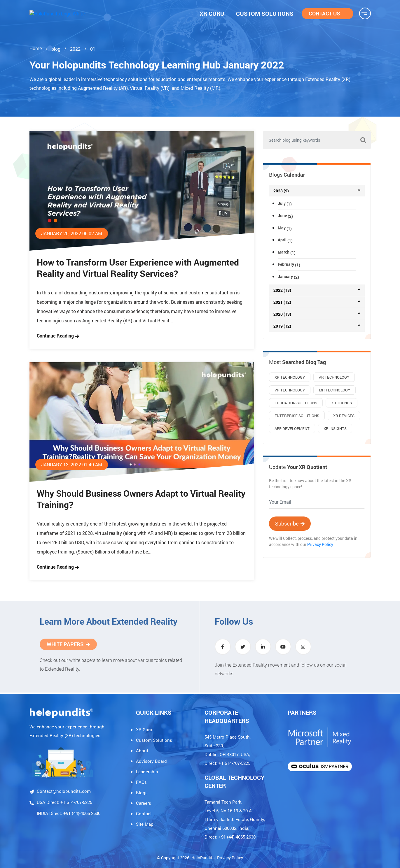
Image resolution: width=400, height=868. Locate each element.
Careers (144, 803)
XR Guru (144, 730)
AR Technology (334, 377)
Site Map (145, 824)
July (285, 203)
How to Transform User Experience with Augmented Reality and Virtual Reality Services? (138, 268)
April (285, 240)
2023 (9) (281, 191)
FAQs (141, 782)
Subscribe (290, 524)
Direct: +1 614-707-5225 (227, 763)
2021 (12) (282, 302)
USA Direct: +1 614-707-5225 (61, 802)
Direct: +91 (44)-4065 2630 (230, 837)
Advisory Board (151, 761)
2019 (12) (282, 326)
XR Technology (290, 377)
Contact (144, 813)
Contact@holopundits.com (60, 791)
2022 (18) (282, 290)
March (287, 252)
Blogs (142, 793)
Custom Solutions (154, 740)
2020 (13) (282, 314)
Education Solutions (296, 403)
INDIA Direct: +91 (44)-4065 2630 (69, 813)
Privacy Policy (320, 544)
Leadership (147, 772)
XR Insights (335, 428)
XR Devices (344, 416)
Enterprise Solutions (297, 416)
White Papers (68, 642)
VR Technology (290, 390)
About (142, 751)
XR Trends (342, 403)
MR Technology (335, 390)
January (288, 276)
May (285, 228)
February (289, 264)
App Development (292, 428)
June (285, 216)
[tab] (317, 191)
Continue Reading (58, 336)
